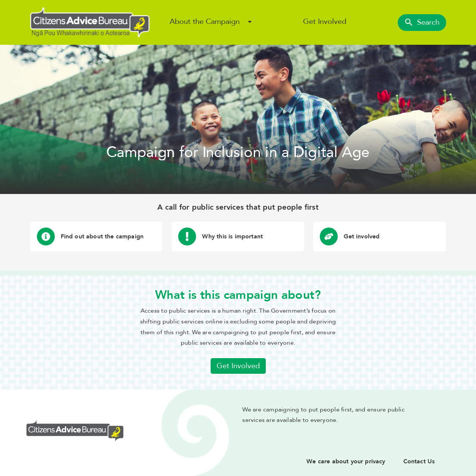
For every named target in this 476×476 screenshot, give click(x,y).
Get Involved (325, 21)
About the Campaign (205, 21)
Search (422, 22)
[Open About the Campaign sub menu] (250, 22)
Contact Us (419, 461)
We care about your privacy (346, 461)
